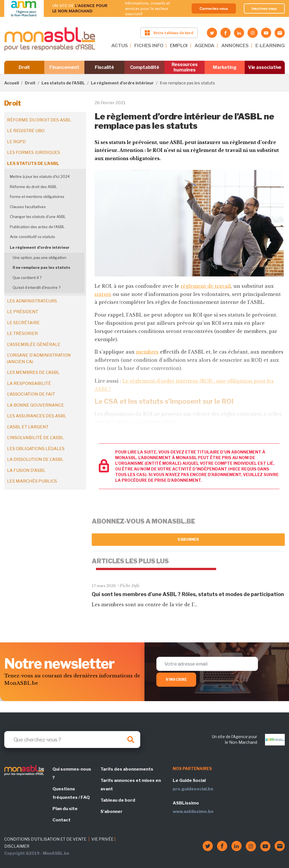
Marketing (225, 67)
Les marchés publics (32, 481)
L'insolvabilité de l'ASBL (35, 438)
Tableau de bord (118, 800)
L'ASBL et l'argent (28, 427)
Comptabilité (145, 67)
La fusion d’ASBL (26, 470)
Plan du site (65, 809)
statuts (103, 294)
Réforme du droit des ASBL (39, 120)
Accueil (12, 83)
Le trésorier (22, 333)
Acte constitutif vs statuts (32, 237)
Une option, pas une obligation (40, 258)
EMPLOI (179, 45)
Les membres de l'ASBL (33, 372)
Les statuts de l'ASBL (63, 83)
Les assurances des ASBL (37, 416)
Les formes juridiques (34, 152)
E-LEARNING (270, 45)
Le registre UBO (26, 131)
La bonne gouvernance (36, 405)
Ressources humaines (185, 67)
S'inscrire (176, 680)
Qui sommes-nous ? (72, 773)
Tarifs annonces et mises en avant (131, 785)
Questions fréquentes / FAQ (71, 793)
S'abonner (188, 539)
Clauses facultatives (28, 207)
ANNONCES (235, 45)
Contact (62, 820)
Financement (64, 67)
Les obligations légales (36, 449)
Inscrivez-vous (264, 8)
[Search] (72, 740)
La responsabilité (29, 383)
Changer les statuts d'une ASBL (38, 217)
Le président (23, 312)
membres (147, 352)
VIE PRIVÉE (102, 839)
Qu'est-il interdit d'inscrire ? (37, 287)
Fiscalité (104, 67)
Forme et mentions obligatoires (37, 197)
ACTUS (119, 45)
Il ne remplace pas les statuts (41, 267)
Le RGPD (16, 142)
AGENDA (204, 45)
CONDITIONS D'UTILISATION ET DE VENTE (45, 839)
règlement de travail (206, 286)
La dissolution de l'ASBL (35, 459)
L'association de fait (31, 394)
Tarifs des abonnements (127, 769)
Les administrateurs (32, 301)
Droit (24, 67)
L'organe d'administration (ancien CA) (39, 358)
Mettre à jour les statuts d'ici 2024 (40, 176)
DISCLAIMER (17, 846)
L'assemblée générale (34, 344)
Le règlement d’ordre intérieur (122, 83)
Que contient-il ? (27, 278)
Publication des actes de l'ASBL (37, 227)
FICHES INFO (149, 45)
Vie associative (265, 67)
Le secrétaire (23, 323)
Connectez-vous (214, 8)
